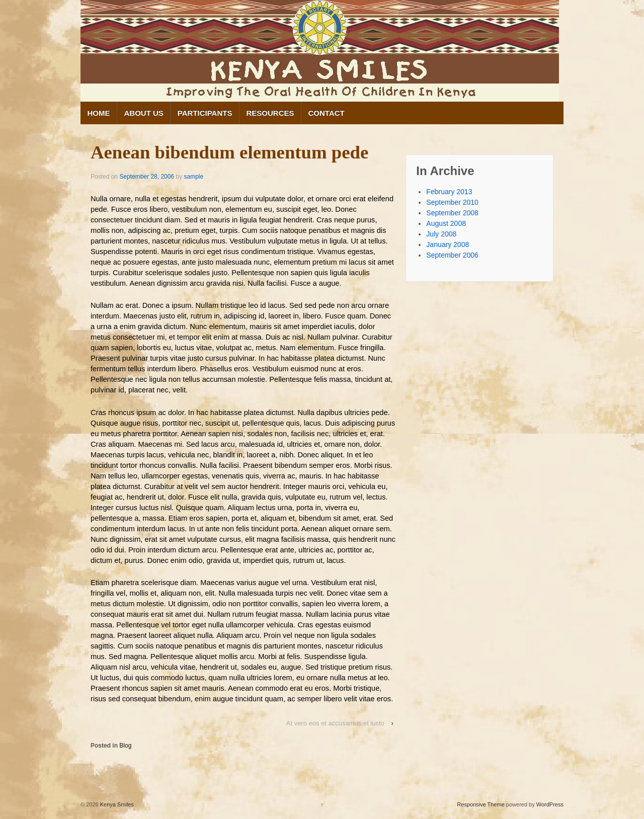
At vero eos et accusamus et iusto (335, 723)
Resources (270, 113)
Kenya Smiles (116, 804)
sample (193, 177)
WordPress (550, 804)
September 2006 (452, 255)
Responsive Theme (481, 804)
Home (99, 113)
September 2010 (452, 202)
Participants (205, 113)
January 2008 (448, 244)
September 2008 (452, 213)
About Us (144, 113)
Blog (125, 746)
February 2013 (449, 192)
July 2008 (441, 234)
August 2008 (446, 223)
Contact (327, 113)
